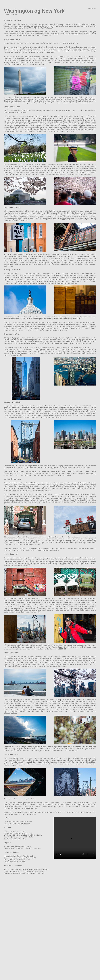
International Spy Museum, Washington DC (19, 856)
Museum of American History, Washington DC (20, 858)
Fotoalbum (92, 9)
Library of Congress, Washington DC (17, 860)
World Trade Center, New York (15, 862)
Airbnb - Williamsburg (19, 824)
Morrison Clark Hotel (21, 822)
